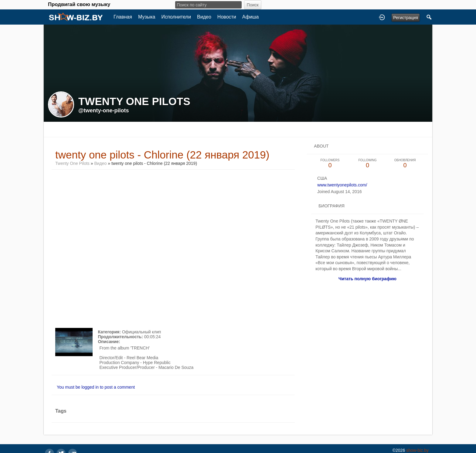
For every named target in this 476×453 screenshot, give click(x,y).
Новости (227, 17)
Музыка (147, 17)
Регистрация (406, 18)
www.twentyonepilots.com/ (342, 185)
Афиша (251, 17)
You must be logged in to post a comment (96, 387)
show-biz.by (417, 450)
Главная (123, 17)
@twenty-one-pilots (104, 111)
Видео (204, 17)
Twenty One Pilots (72, 163)
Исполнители (176, 17)
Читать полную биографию (367, 279)
